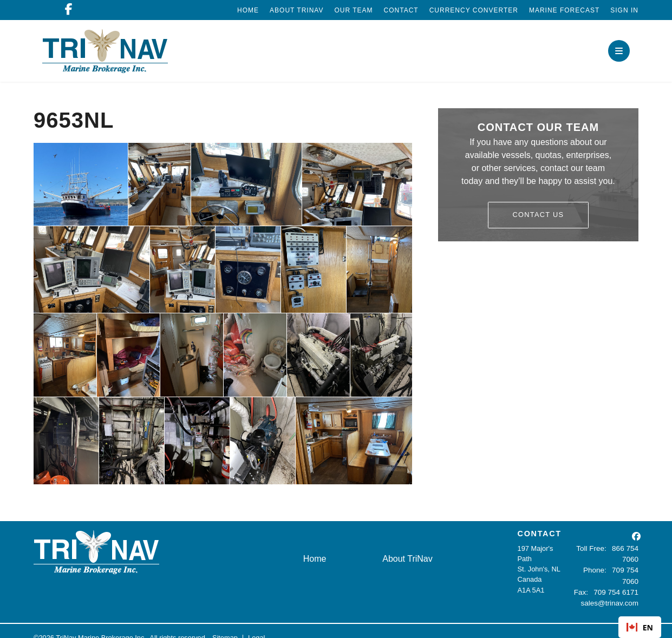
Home (248, 10)
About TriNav (296, 10)
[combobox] (640, 627)
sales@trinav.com (611, 590)
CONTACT (540, 534)
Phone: (580, 569)
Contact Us (539, 215)
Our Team (353, 10)
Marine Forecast (564, 10)
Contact (401, 10)
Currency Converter (474, 10)
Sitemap (225, 624)
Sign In (624, 10)
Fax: (583, 579)
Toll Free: (594, 548)
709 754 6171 (617, 579)
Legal (256, 624)
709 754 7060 (617, 569)
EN (640, 627)
